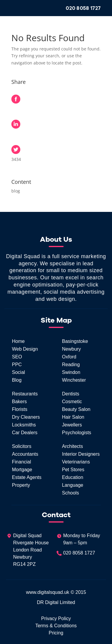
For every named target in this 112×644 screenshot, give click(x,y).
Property (21, 485)
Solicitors (22, 446)
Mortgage (22, 470)
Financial (22, 462)
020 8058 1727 (83, 8)
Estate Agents (27, 477)
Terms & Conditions (56, 626)
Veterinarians (76, 462)
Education (73, 477)
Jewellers (72, 425)
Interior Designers (81, 454)
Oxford (69, 357)
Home (18, 341)
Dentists (71, 394)
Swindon (71, 372)
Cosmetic (72, 402)
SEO (17, 357)
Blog (17, 380)
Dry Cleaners (26, 417)
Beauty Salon (76, 409)
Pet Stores (73, 470)
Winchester (74, 380)
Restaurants (25, 394)
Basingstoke (75, 341)
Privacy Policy (56, 618)
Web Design (25, 349)
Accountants (25, 454)
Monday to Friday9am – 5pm (78, 539)
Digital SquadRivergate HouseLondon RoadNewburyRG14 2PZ (27, 550)
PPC (17, 365)
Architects (73, 446)
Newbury (72, 349)
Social (19, 372)
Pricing (56, 633)
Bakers (19, 402)
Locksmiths (24, 425)
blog (16, 191)
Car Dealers (25, 433)
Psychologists (77, 433)
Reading (71, 365)
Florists (20, 409)
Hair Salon (73, 417)
